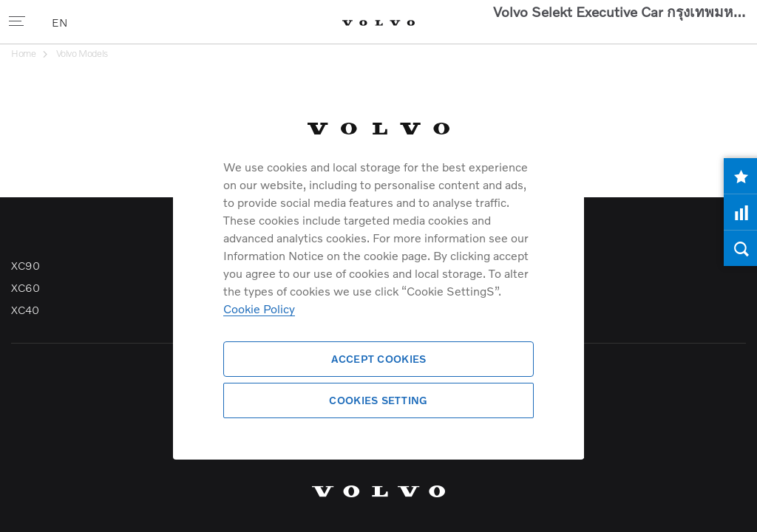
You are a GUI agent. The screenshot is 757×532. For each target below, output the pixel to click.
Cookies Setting (378, 400)
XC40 (25, 310)
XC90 (25, 265)
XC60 (25, 287)
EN (61, 22)
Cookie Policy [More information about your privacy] (259, 308)
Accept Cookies (379, 359)
